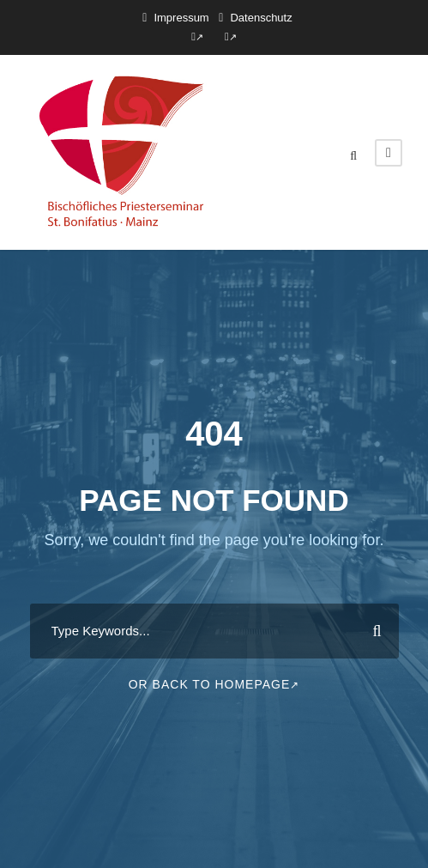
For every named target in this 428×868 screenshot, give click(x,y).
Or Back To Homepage (214, 684)
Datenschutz (261, 18)
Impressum (181, 18)
